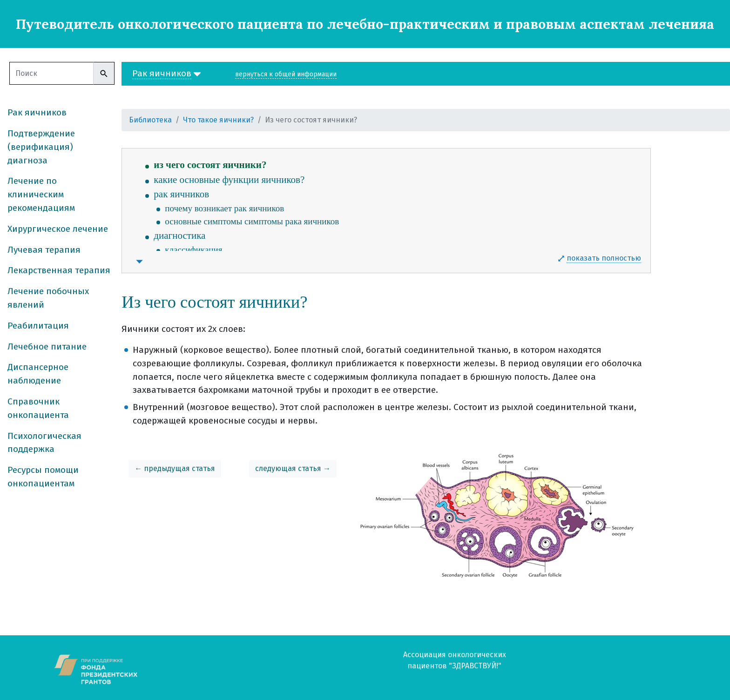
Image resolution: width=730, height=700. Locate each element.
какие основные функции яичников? (229, 180)
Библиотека (150, 120)
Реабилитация (38, 326)
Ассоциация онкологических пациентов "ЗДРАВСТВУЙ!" (455, 660)
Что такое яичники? (218, 120)
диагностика (179, 236)
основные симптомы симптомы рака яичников (252, 221)
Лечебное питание (47, 347)
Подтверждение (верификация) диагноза (41, 147)
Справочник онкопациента (38, 408)
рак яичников (181, 194)
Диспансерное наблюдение (38, 374)
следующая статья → (293, 468)
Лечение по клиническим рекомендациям (41, 194)
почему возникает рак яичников (224, 208)
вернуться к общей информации (286, 74)
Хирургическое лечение (58, 229)
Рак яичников (37, 112)
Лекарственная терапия (59, 270)
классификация (193, 250)
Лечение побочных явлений (48, 298)
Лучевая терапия (44, 250)
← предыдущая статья (175, 468)
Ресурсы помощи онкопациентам (43, 477)
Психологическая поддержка (44, 443)
